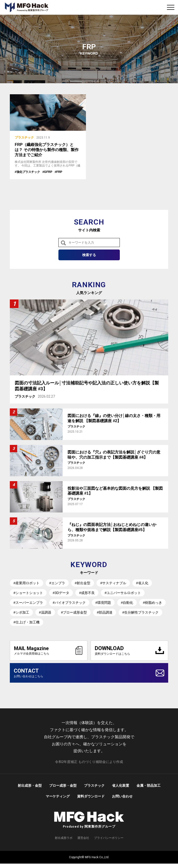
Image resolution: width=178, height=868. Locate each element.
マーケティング (58, 801)
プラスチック (94, 790)
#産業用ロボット (27, 583)
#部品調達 (105, 612)
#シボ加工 (21, 612)
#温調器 (45, 612)
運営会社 (83, 842)
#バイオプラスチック (69, 603)
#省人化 (142, 583)
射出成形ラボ (64, 842)
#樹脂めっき (152, 603)
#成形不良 (87, 593)
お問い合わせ (122, 801)
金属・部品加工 (149, 790)
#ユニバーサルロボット (123, 593)
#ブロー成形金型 (74, 612)
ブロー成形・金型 (63, 790)
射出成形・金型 (30, 790)
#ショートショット (28, 593)
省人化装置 (121, 790)
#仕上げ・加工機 (27, 622)
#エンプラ (57, 583)
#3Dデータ (61, 593)
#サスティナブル (113, 583)
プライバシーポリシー (109, 842)
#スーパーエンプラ (28, 603)
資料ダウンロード (91, 801)
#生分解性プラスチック (140, 612)
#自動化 (127, 603)
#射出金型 (83, 583)
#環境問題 (103, 603)
